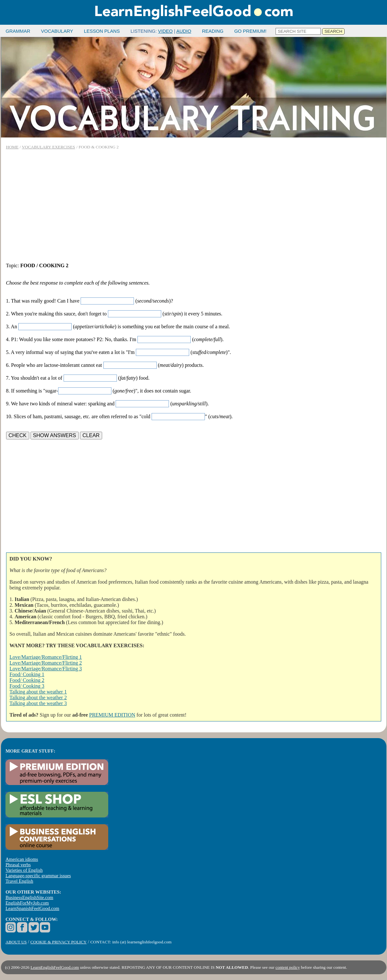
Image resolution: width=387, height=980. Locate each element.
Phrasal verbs (18, 865)
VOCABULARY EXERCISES (48, 147)
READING (213, 31)
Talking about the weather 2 (38, 697)
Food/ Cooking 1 (27, 674)
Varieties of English (24, 870)
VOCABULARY (57, 31)
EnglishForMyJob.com (27, 903)
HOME (12, 147)
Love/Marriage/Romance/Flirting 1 (46, 657)
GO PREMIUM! (250, 31)
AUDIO (184, 31)
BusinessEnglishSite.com (29, 897)
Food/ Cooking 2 (27, 680)
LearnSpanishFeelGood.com (32, 908)
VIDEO (165, 31)
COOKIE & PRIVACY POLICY (59, 942)
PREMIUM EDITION (112, 715)
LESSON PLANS (102, 31)
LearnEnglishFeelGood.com (55, 967)
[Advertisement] (194, 206)
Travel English (19, 881)
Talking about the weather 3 (38, 703)
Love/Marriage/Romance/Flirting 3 (46, 669)
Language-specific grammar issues (38, 876)
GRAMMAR (18, 31)
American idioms (22, 859)
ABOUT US (16, 942)
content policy (288, 967)
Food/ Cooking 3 (27, 686)
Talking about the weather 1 (38, 692)
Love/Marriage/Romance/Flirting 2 (46, 663)
